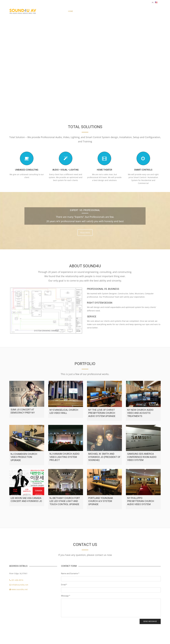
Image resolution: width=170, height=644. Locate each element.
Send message (150, 621)
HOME (71, 11)
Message (66, 596)
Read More (85, 233)
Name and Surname (70, 573)
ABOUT (78, 11)
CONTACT (110, 11)
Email (64, 585)
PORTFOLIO (88, 11)
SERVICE (98, 11)
